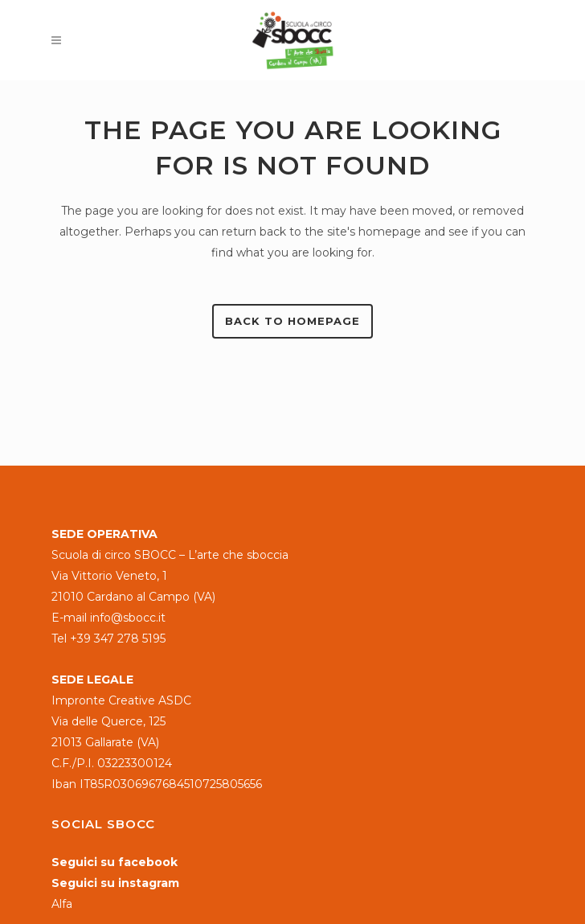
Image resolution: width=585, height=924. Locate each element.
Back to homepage (292, 321)
